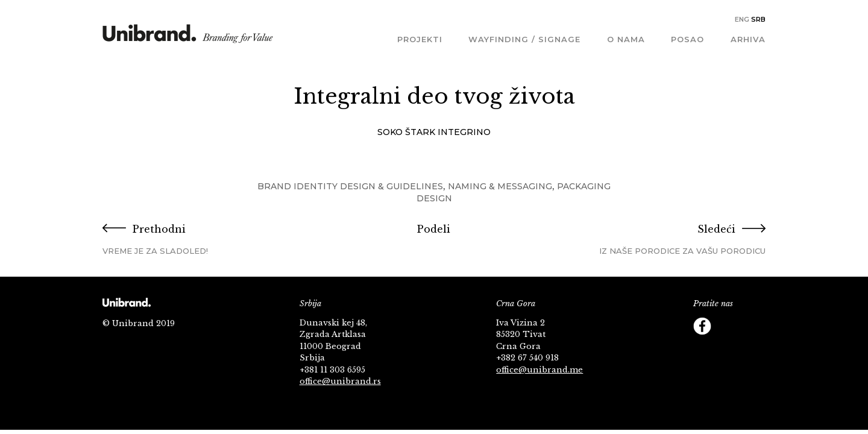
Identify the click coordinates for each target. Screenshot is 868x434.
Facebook (702, 326)
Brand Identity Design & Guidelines (350, 186)
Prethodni (213, 240)
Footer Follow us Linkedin (750, 350)
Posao (687, 39)
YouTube (750, 326)
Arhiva (748, 39)
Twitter (726, 326)
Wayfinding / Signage (524, 39)
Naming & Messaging (500, 186)
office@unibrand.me (539, 370)
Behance (726, 350)
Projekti (420, 39)
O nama (626, 39)
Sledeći (655, 240)
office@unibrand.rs (340, 381)
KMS (188, 38)
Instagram (702, 350)
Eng (742, 19)
